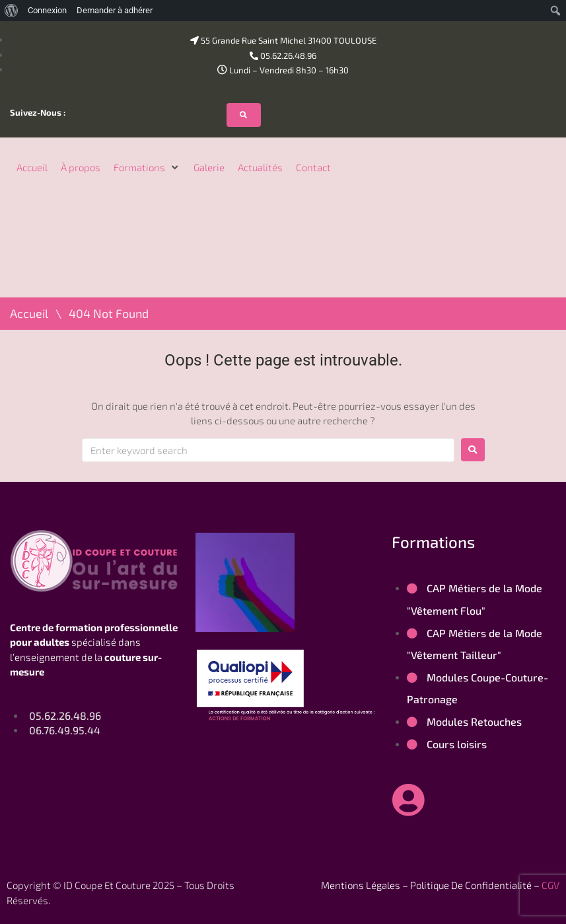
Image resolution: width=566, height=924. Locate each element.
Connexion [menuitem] (47, 10)
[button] (147, 168)
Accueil (29, 314)
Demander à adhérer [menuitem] (115, 10)
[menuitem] (12, 11)
